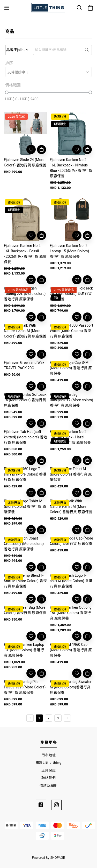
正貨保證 (49, 770)
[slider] (7, 92)
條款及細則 (49, 786)
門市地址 (49, 755)
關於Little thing (48, 763)
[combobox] (48, 72)
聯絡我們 (49, 778)
